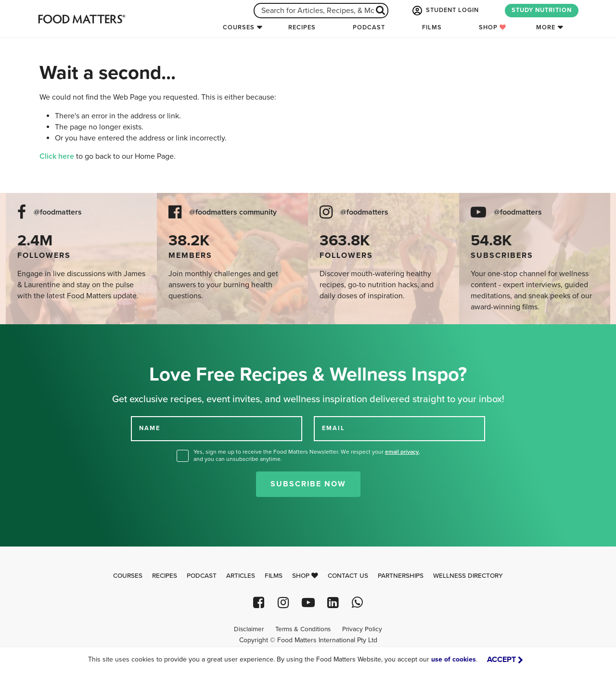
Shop (493, 27)
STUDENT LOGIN (445, 11)
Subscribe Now (308, 484)
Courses (239, 27)
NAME (150, 428)
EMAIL (334, 428)
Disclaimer (249, 629)
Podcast (369, 27)
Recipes (302, 27)
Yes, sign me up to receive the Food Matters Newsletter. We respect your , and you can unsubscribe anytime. (307, 455)
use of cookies (454, 659)
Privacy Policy (362, 629)
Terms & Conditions (303, 629)
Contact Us (348, 576)
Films (432, 27)
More (546, 27)
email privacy (402, 452)
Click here (57, 156)
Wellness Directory (468, 576)
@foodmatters (58, 212)
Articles (241, 576)
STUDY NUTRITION (542, 10)
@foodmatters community (233, 212)
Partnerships (401, 576)
